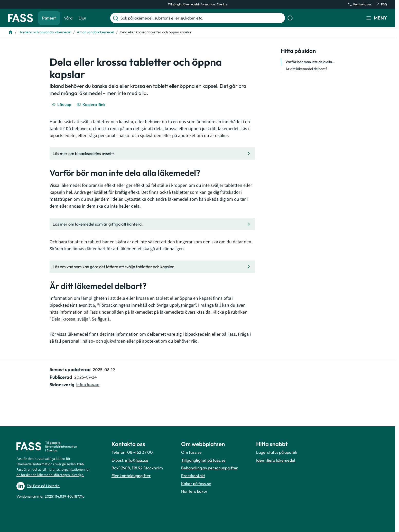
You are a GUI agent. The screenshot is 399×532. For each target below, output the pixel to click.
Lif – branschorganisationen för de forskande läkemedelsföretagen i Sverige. (53, 472)
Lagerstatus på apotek (277, 452)
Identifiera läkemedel (276, 460)
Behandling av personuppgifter (210, 468)
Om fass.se (191, 452)
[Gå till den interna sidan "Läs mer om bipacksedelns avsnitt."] (152, 153)
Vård (68, 18)
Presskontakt (193, 476)
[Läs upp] (62, 104)
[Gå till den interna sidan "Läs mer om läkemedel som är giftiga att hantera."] (152, 224)
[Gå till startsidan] (21, 18)
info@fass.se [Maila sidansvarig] (88, 384)
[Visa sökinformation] (290, 18)
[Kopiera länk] (92, 104)
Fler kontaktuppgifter (131, 476)
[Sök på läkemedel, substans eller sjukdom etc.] (202, 18)
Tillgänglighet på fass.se (203, 460)
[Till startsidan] (11, 32)
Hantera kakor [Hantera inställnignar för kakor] (194, 491)
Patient (49, 18)
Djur (83, 18)
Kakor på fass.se (196, 483)
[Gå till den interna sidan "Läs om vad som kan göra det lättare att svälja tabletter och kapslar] (152, 267)
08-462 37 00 (140, 452)
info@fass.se (137, 460)
